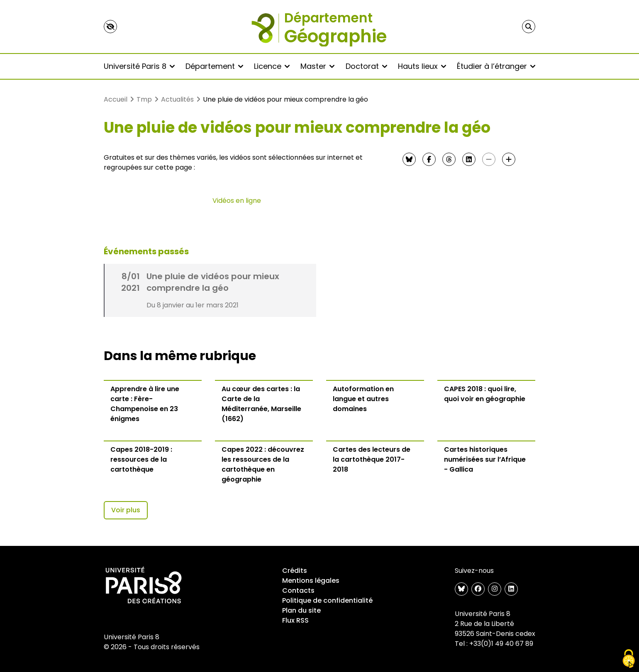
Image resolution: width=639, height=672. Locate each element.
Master (317, 66)
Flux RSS (295, 620)
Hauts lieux (422, 66)
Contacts (298, 590)
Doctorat (366, 66)
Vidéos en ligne (237, 201)
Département (214, 66)
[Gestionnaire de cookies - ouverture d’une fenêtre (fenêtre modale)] (629, 659)
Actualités (177, 99)
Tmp (144, 99)
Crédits (295, 571)
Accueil (116, 99)
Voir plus (126, 510)
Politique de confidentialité (327, 600)
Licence (272, 66)
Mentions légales (311, 581)
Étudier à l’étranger (496, 66)
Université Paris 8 (139, 66)
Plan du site (301, 610)
